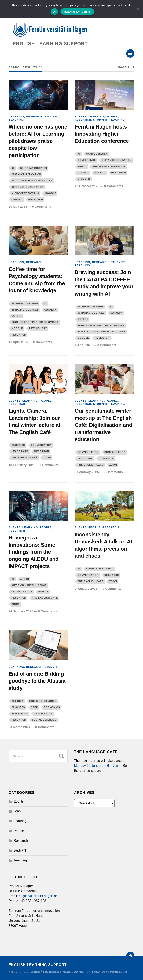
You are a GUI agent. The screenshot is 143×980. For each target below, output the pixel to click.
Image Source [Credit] (73, 972)
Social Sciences (44, 720)
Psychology (38, 328)
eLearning (85, 459)
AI (13, 168)
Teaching (16, 120)
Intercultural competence (32, 181)
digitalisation (115, 452)
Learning (16, 116)
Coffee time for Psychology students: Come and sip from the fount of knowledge (37, 280)
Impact (43, 592)
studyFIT (52, 116)
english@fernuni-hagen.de (38, 896)
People (112, 116)
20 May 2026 (18, 206)
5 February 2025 (87, 472)
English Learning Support (38, 965)
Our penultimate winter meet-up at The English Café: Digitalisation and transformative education (103, 425)
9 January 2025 (86, 588)
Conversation (41, 445)
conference (87, 160)
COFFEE (17, 316)
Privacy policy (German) (77, 12)
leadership (20, 451)
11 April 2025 (18, 342)
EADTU (82, 166)
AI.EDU (25, 579)
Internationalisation (27, 187)
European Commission (109, 166)
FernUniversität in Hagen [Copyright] (39, 972)
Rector (100, 173)
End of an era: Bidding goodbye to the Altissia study (37, 681)
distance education (26, 174)
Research (34, 116)
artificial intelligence (29, 585)
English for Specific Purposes (35, 322)
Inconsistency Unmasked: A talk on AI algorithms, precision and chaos (103, 545)
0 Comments (42, 206)
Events (81, 116)
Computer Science (100, 569)
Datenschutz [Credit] (97, 972)
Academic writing (25, 303)
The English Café (24, 457)
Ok (54, 12)
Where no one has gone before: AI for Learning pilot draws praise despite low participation (38, 141)
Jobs (17, 811)
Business (18, 445)
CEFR (34, 707)
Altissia (17, 701)
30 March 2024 (19, 727)
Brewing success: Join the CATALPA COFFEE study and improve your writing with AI (104, 283)
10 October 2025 (87, 186)
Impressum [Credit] (119, 972)
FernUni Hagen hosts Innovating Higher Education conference (102, 134)
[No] (138, 9)
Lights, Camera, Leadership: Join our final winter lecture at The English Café (34, 421)
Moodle (51, 193)
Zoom (47, 457)
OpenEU (17, 199)
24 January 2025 (21, 611)
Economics (52, 707)
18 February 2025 (21, 465)
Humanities (20, 714)
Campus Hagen (97, 154)
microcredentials (25, 193)
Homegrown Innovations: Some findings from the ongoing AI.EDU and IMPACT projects (34, 552)
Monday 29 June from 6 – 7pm (97, 766)
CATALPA (50, 310)
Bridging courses (34, 168)
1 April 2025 (84, 345)
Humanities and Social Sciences (102, 332)
